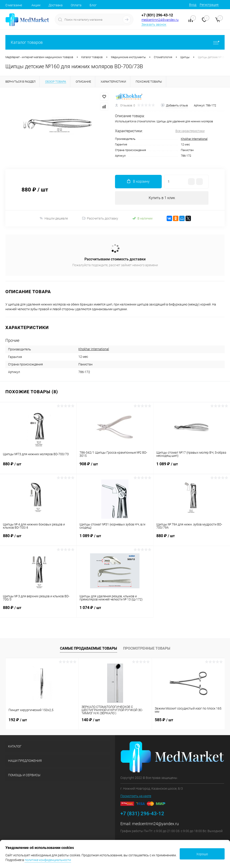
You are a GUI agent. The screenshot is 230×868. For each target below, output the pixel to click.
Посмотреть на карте (136, 796)
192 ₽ (18, 720)
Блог (93, 5)
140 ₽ (91, 720)
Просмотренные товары (147, 648)
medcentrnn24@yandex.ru (160, 20)
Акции (36, 5)
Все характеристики (190, 131)
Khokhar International (194, 139)
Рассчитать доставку (100, 218)
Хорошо (202, 854)
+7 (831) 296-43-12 (157, 15)
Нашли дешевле (54, 218)
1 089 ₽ (192, 467)
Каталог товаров (115, 42)
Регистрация (209, 5)
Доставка (56, 5)
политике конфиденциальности (48, 860)
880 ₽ (38, 467)
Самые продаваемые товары (88, 648)
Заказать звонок (154, 24)
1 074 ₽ (115, 610)
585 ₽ (164, 720)
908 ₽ (115, 467)
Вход (193, 5)
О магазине (14, 5)
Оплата (76, 5)
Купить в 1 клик (162, 198)
